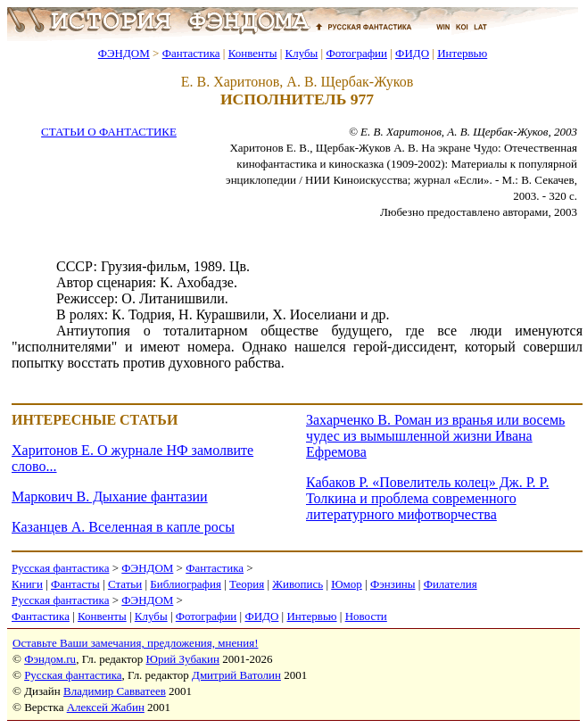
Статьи (125, 584)
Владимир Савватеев (115, 691)
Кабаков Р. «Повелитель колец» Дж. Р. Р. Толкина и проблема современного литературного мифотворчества (427, 498)
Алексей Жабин (106, 707)
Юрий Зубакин (183, 659)
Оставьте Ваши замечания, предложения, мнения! (135, 643)
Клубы (301, 53)
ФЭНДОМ (124, 53)
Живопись (298, 584)
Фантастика (191, 53)
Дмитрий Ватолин (236, 675)
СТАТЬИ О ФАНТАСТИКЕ (109, 132)
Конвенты (253, 53)
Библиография (186, 584)
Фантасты (75, 584)
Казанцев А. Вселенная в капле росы (123, 527)
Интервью (462, 53)
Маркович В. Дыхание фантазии (110, 496)
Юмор (347, 584)
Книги (27, 584)
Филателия (451, 584)
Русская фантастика (60, 568)
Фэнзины (393, 584)
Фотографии (356, 53)
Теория (247, 584)
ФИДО (412, 53)
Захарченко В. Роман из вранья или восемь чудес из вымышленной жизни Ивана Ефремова (435, 436)
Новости (366, 616)
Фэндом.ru (50, 659)
